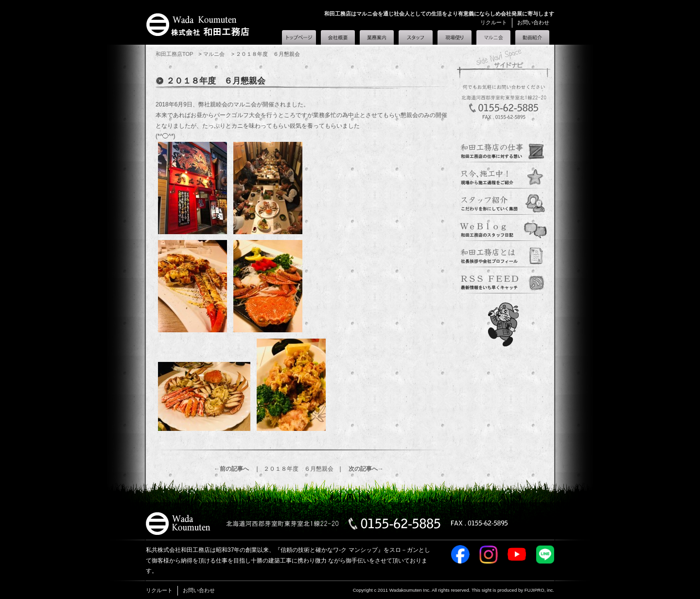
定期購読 (504, 281)
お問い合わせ (533, 22)
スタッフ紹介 (416, 37)
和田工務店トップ (299, 37)
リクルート (494, 22)
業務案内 (377, 37)
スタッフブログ (504, 228)
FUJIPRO (534, 590)
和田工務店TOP (174, 54)
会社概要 (338, 37)
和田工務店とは (532, 37)
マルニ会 (493, 35)
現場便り (455, 37)
